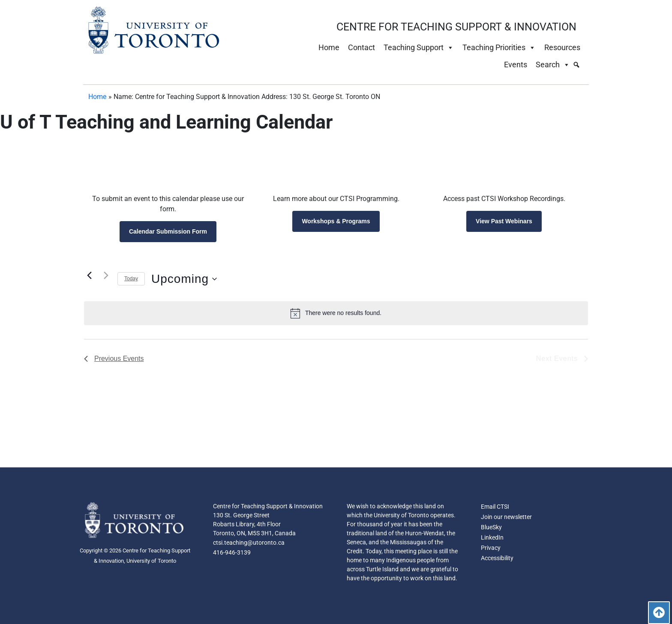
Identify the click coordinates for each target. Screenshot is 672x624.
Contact (361, 47)
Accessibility (497, 558)
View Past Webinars (504, 221)
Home (329, 47)
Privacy (491, 548)
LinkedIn (492, 538)
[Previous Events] (89, 276)
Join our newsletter (506, 517)
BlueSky (491, 528)
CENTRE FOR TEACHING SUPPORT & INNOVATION (456, 27)
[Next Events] (106, 276)
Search (553, 65)
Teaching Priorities (499, 48)
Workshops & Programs (336, 221)
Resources (562, 47)
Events (516, 64)
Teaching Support (419, 48)
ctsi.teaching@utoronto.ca (249, 543)
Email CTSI (495, 507)
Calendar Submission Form (168, 231)
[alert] (336, 313)
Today (131, 279)
